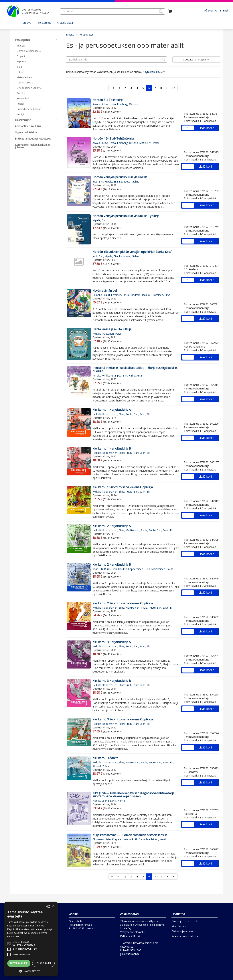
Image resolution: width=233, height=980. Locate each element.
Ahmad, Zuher (101, 766)
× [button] (53, 906)
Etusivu (27, 23)
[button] (161, 11)
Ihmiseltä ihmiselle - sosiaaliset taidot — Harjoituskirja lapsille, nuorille (135, 369)
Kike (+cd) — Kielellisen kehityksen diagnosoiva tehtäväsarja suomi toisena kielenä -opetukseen (133, 795)
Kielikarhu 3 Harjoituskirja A (112, 642)
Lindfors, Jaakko (140, 295)
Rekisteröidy (44, 23)
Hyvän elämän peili (105, 291)
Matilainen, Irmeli (149, 143)
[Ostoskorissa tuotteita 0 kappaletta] (170, 11)
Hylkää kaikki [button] (44, 963)
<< (112, 88)
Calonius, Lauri (101, 295)
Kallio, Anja (135, 376)
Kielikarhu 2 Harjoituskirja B (112, 565)
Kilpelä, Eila (111, 182)
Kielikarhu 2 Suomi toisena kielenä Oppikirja (123, 603)
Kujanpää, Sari (119, 376)
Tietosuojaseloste (182, 931)
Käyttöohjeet (179, 926)
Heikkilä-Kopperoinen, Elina (108, 414)
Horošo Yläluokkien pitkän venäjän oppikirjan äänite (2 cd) (132, 252)
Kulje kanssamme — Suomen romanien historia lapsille (130, 835)
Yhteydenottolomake (133, 932)
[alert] (31, 939)
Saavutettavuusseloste (185, 936)
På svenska (211, 10)
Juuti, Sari (98, 182)
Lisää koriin (206, 128)
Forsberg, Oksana (128, 104)
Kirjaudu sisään (65, 23)
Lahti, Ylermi (117, 801)
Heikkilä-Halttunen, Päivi (107, 334)
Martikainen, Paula (137, 530)
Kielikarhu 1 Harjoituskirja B (112, 448)
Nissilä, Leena (101, 801)
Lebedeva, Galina (129, 182)
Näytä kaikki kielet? (154, 72)
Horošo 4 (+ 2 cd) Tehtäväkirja (113, 138)
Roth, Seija (138, 839)
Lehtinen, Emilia (120, 295)
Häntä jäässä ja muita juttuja (112, 329)
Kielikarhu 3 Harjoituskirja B (112, 681)
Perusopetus (86, 35)
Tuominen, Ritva (161, 295)
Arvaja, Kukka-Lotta (104, 104)
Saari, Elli (145, 414)
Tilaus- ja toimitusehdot (185, 921)
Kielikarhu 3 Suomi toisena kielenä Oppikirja (123, 719)
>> (174, 88)
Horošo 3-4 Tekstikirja (108, 100)
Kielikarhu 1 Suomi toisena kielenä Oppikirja (123, 487)
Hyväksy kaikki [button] (19, 963)
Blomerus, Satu (102, 839)
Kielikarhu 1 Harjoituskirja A (112, 410)
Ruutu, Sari (132, 414)
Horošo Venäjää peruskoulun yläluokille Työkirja (126, 216)
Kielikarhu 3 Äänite (105, 758)
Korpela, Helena (121, 839)
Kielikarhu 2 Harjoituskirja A (112, 526)
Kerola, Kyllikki (101, 376)
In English (226, 10)
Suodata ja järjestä (196, 59)
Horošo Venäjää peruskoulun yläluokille (120, 177)
